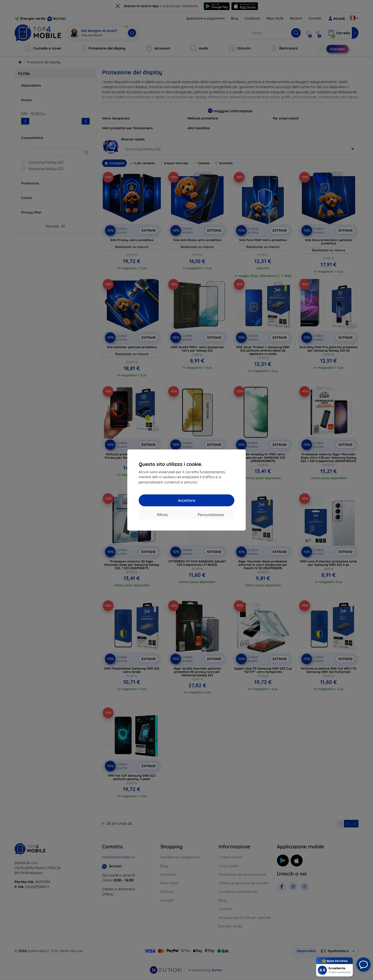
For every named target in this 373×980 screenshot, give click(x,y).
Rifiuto (162, 515)
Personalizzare (211, 515)
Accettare (187, 500)
